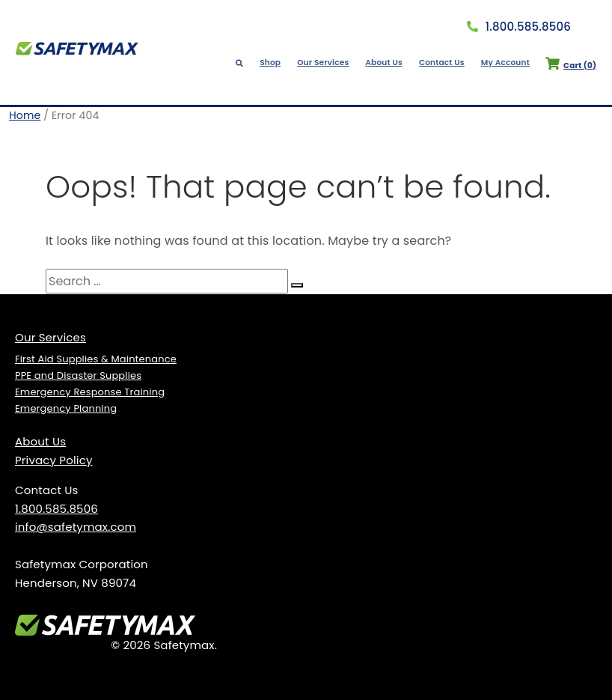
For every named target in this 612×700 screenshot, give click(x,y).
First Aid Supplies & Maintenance (96, 359)
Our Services (327, 63)
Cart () (566, 66)
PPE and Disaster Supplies (78, 375)
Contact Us (441, 63)
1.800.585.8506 (519, 27)
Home (25, 115)
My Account (502, 63)
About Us (385, 63)
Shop (276, 63)
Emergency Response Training (90, 392)
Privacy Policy (54, 460)
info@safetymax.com (76, 527)
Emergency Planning (66, 408)
